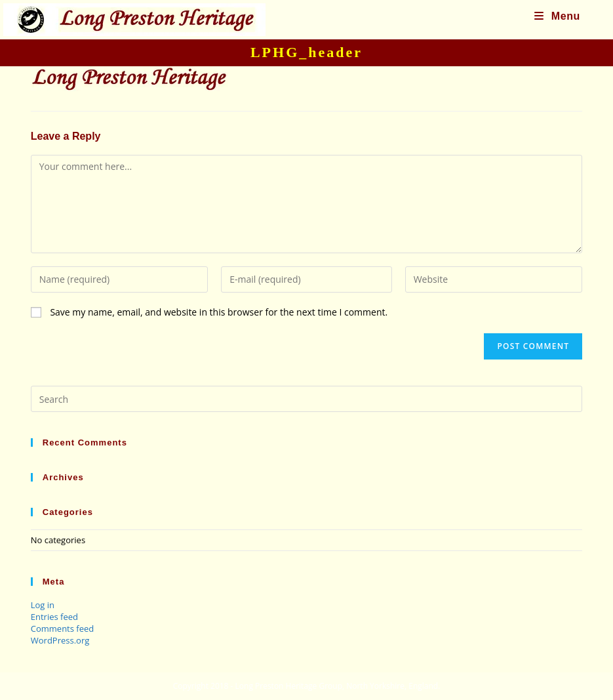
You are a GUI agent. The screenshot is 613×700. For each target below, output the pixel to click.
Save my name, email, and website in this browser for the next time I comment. (219, 312)
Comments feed (62, 628)
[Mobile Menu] (557, 16)
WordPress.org (60, 640)
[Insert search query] (307, 399)
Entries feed (54, 617)
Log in (43, 605)
